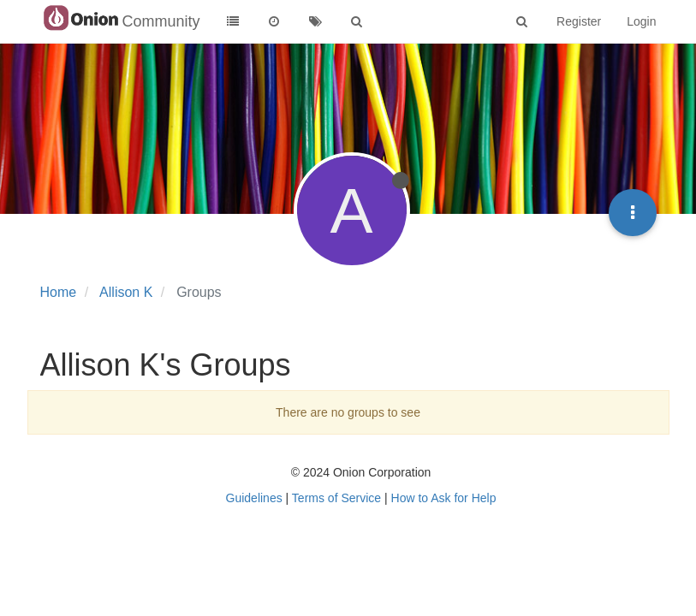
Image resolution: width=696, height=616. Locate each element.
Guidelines (254, 498)
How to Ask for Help (444, 498)
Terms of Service (336, 498)
